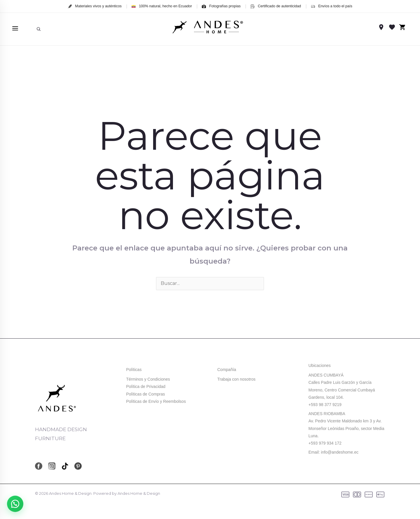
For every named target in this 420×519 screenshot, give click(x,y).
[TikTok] (65, 466)
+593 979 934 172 (325, 443)
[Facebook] (39, 466)
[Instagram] (52, 466)
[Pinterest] (78, 466)
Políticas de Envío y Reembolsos (156, 401)
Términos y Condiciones (148, 379)
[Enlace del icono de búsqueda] (39, 28)
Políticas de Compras (146, 394)
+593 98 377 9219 (325, 405)
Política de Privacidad (146, 386)
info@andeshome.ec (340, 452)
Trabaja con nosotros (236, 379)
